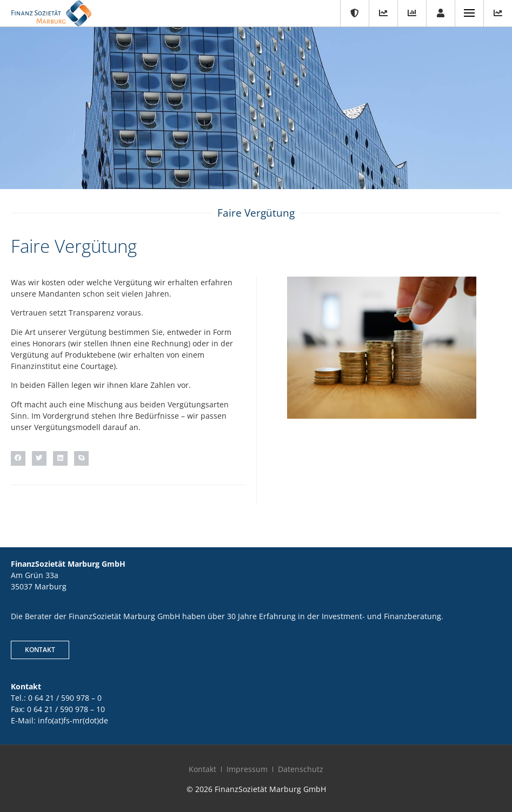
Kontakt (202, 769)
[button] (18, 458)
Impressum (247, 769)
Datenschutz (301, 769)
